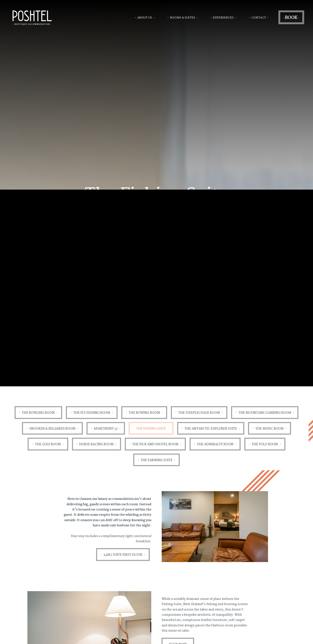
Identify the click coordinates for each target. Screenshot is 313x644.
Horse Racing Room (96, 444)
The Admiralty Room (215, 444)
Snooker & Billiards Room (52, 429)
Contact (259, 18)
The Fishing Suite (151, 429)
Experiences (223, 18)
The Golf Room (48, 444)
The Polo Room (265, 444)
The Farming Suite (157, 460)
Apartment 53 (106, 429)
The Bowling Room (38, 413)
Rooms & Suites (183, 18)
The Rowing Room (144, 413)
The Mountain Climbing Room (265, 413)
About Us (145, 18)
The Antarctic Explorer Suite (211, 429)
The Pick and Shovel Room (155, 444)
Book (291, 17)
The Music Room (270, 429)
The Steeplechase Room (199, 413)
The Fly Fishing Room (92, 413)
